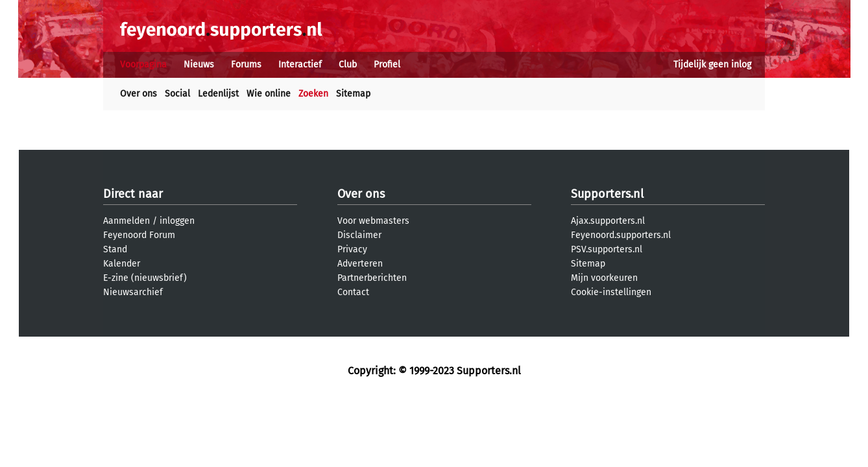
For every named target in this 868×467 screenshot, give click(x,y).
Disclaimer (359, 235)
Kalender (122, 264)
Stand (115, 249)
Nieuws (199, 65)
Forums (246, 65)
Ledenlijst (218, 94)
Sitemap (353, 94)
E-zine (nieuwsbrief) (145, 278)
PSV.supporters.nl (607, 249)
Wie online (269, 94)
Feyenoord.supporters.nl (621, 235)
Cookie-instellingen (611, 292)
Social (177, 94)
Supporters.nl (607, 194)
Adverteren (360, 264)
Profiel (387, 65)
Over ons (139, 94)
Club (348, 65)
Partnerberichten (372, 278)
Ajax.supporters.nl (608, 221)
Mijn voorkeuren (604, 278)
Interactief (300, 65)
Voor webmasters (373, 221)
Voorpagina (143, 65)
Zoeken (313, 94)
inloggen (177, 221)
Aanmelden (127, 221)
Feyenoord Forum (139, 235)
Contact (353, 292)
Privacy (352, 249)
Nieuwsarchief (133, 292)
